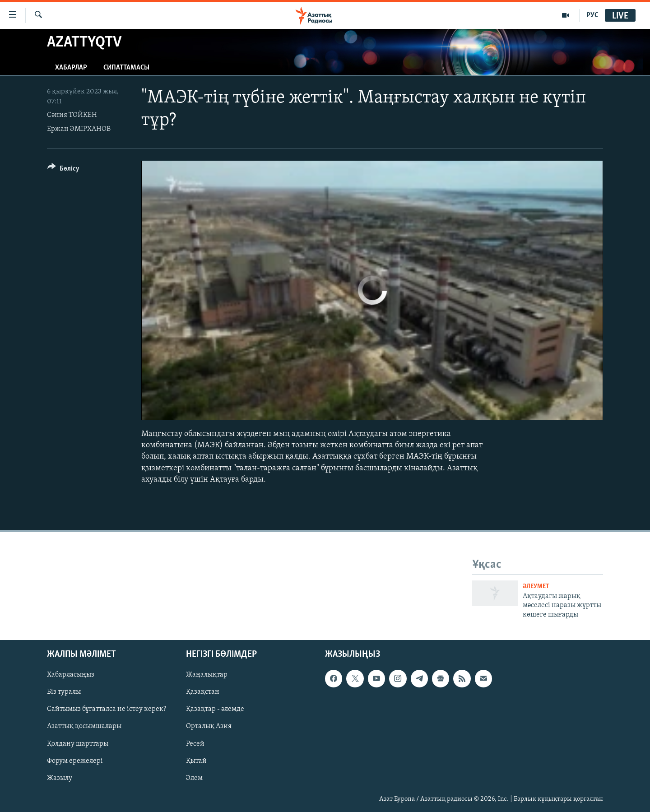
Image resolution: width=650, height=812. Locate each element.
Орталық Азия (209, 727)
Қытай (196, 761)
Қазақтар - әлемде (215, 710)
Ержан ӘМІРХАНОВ (79, 129)
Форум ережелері (75, 761)
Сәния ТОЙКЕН (72, 115)
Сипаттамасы (126, 68)
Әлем (194, 778)
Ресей (195, 744)
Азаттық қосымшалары (84, 727)
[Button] (63, 170)
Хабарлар (71, 68)
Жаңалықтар (207, 675)
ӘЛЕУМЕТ (536, 587)
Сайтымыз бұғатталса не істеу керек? (107, 710)
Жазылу (60, 778)
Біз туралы (64, 692)
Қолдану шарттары (78, 744)
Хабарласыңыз (71, 675)
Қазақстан (203, 692)
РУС (592, 15)
